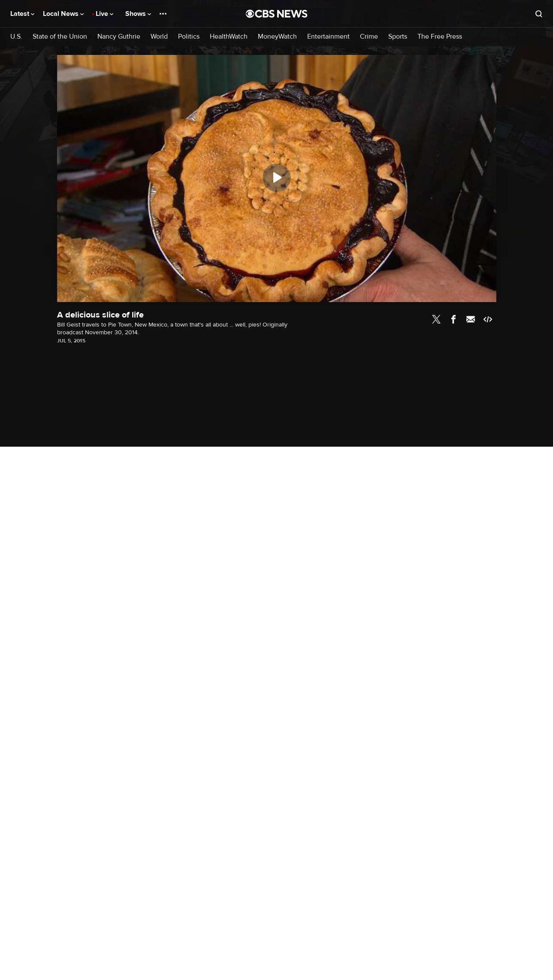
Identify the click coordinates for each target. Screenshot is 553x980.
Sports (398, 37)
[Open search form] (539, 14)
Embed (488, 319)
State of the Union (60, 37)
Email (471, 319)
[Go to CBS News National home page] (277, 14)
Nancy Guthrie (119, 37)
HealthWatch (229, 37)
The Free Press (440, 37)
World (159, 37)
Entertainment (328, 37)
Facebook (453, 319)
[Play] (277, 178)
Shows (138, 14)
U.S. (16, 37)
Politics (189, 37)
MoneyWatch (277, 37)
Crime (369, 37)
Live (104, 14)
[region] (277, 178)
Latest (22, 14)
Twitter (436, 319)
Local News (63, 14)
